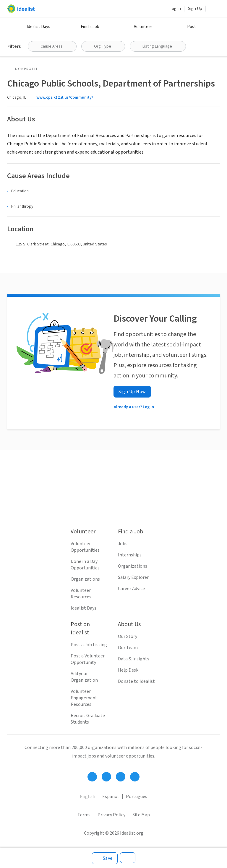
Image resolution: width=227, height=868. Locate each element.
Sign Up (195, 9)
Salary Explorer (133, 577)
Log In (175, 9)
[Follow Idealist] (92, 777)
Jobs (123, 544)
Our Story (128, 636)
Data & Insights (134, 659)
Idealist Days (38, 27)
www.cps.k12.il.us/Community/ (65, 97)
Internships (130, 555)
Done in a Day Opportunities (85, 565)
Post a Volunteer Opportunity (88, 659)
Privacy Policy (111, 815)
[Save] (105, 858)
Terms (84, 815)
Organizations (85, 579)
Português (137, 797)
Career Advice (131, 589)
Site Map (141, 815)
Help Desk (128, 670)
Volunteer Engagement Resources (84, 698)
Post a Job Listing (89, 645)
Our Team (128, 648)
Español (111, 797)
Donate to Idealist (136, 681)
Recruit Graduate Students (88, 719)
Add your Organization (84, 677)
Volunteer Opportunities (85, 547)
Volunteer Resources (81, 594)
